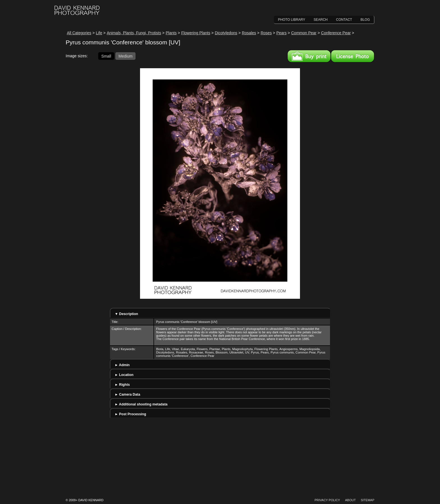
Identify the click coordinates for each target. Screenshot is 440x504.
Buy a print (309, 56)
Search (321, 20)
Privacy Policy (327, 500)
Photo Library (292, 20)
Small (106, 56)
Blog (365, 20)
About (350, 500)
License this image (353, 56)
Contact (344, 20)
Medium (125, 56)
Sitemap (368, 500)
